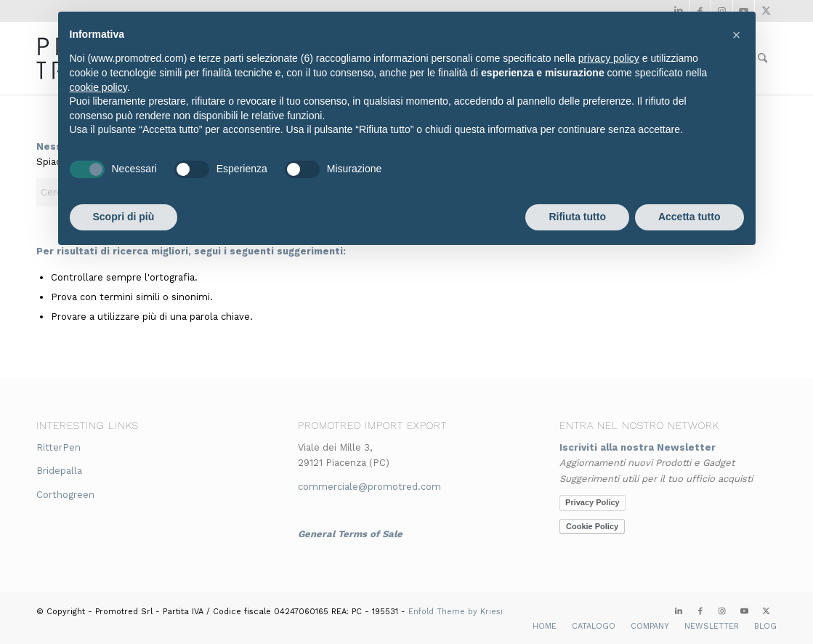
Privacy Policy (592, 502)
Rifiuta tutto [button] (577, 217)
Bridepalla (59, 471)
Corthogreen (65, 495)
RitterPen (58, 447)
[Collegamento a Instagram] (722, 611)
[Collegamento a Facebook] (700, 611)
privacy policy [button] (609, 58)
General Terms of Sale (350, 534)
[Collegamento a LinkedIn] (679, 611)
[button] (737, 35)
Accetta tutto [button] (689, 217)
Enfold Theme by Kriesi (456, 612)
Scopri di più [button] (124, 217)
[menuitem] (545, 627)
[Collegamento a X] (766, 611)
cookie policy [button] (98, 87)
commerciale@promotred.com (369, 487)
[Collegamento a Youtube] (744, 611)
